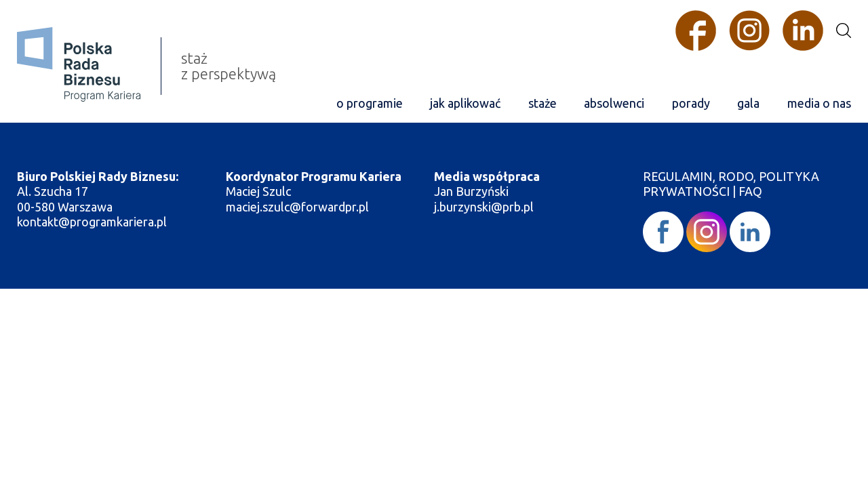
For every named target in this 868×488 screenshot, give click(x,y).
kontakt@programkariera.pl (93, 222)
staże (542, 103)
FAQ (750, 191)
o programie (370, 103)
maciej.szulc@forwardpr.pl (297, 207)
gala (748, 103)
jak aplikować (465, 103)
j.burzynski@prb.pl (485, 207)
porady (691, 103)
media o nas (819, 103)
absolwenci (614, 103)
